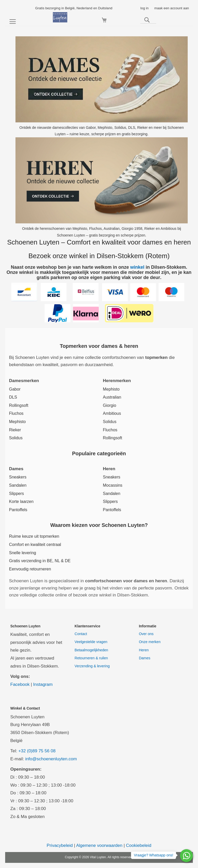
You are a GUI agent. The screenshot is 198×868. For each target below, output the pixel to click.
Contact (81, 634)
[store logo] (60, 17)
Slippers (16, 494)
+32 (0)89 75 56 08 (37, 751)
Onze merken (150, 642)
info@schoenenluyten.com (51, 759)
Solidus (16, 438)
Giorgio (110, 405)
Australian (112, 397)
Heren (144, 650)
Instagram (43, 684)
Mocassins (113, 485)
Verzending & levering (92, 666)
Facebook (20, 684)
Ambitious (112, 413)
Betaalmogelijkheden (91, 650)
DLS (13, 397)
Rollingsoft (19, 405)
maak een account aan (172, 8)
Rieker (15, 430)
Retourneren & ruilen (91, 658)
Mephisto (17, 422)
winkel (137, 267)
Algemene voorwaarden (99, 845)
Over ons (146, 634)
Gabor (15, 389)
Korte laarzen (21, 502)
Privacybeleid (60, 845)
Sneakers (18, 477)
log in (144, 8)
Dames (145, 658)
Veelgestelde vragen (91, 642)
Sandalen (18, 485)
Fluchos (16, 413)
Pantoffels (18, 510)
